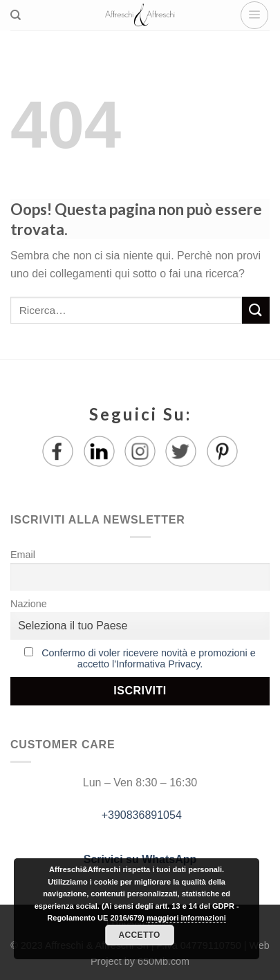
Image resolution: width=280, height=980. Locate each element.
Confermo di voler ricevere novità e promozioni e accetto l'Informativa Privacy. (149, 658)
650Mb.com (164, 961)
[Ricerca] (16, 15)
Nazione (29, 604)
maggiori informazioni (186, 918)
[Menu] (254, 15)
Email (23, 555)
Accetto (139, 935)
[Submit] (256, 310)
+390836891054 (140, 815)
